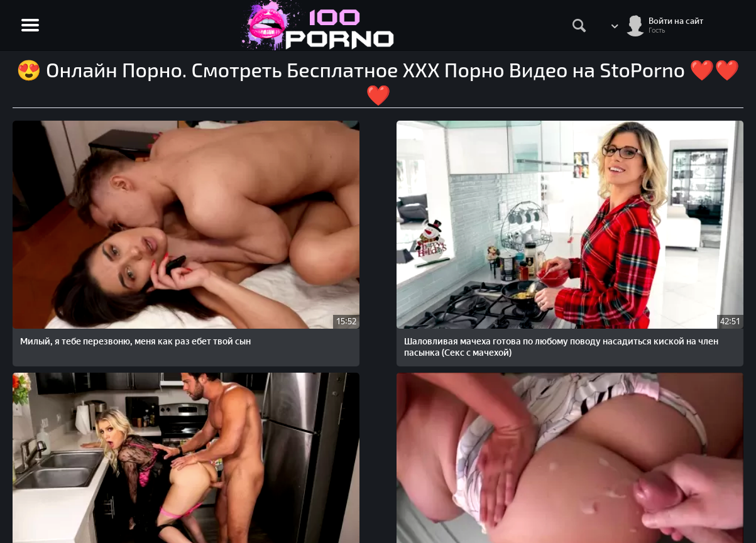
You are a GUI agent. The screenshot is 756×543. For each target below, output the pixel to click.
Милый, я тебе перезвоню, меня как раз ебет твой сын (78, 225)
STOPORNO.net (52, 472)
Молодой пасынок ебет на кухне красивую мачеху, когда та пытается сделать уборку (370, 237)
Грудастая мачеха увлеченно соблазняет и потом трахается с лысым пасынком (671, 231)
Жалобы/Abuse (712, 472)
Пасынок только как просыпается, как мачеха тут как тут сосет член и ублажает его (85, 390)
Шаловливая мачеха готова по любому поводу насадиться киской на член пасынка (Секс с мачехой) (231, 237)
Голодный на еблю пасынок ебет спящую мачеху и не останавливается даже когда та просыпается (522, 237)
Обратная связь (713, 485)
